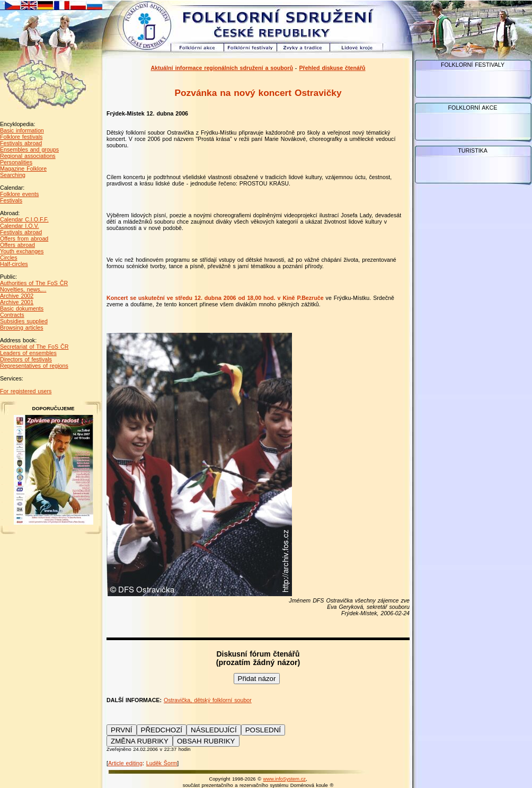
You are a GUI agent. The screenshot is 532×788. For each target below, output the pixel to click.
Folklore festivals (21, 137)
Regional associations (28, 156)
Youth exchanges (22, 251)
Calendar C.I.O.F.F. (24, 219)
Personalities (16, 162)
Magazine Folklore (23, 169)
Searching (13, 175)
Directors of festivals (26, 359)
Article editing (125, 763)
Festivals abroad (21, 143)
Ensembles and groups (29, 149)
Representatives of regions (34, 366)
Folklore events (19, 194)
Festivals (11, 200)
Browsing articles (22, 327)
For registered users (26, 391)
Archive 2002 (17, 296)
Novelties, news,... (23, 289)
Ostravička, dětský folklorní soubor (208, 700)
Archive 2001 (17, 302)
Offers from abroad (24, 238)
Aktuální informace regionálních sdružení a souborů (222, 68)
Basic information (22, 130)
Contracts (12, 315)
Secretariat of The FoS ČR (34, 347)
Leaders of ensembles (28, 353)
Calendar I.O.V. (19, 226)
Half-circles (14, 264)
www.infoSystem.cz (285, 779)
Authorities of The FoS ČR (34, 283)
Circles (9, 258)
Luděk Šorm (162, 763)
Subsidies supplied (24, 321)
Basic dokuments (22, 308)
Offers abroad (17, 245)
